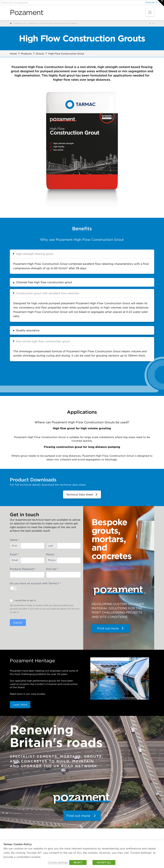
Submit (18, 623)
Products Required (23, 569)
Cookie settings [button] (58, 862)
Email (14, 554)
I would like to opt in (23, 601)
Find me (150, 2)
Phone (50, 554)
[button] (150, 12)
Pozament (27, 12)
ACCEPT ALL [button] (104, 863)
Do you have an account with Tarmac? (35, 583)
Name (14, 540)
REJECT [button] (78, 863)
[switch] (13, 588)
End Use (52, 569)
